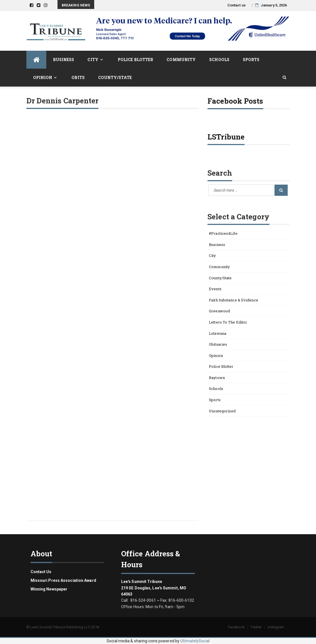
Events (215, 289)
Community (181, 60)
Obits (78, 77)
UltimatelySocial (195, 641)
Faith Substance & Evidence (234, 300)
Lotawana (218, 333)
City (93, 60)
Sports (251, 60)
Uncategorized (222, 411)
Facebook (236, 627)
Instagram (276, 627)
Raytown (217, 378)
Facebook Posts (235, 101)
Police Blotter (135, 60)
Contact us (237, 5)
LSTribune (226, 137)
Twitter (256, 627)
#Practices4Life (223, 233)
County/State (115, 77)
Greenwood (219, 311)
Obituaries (218, 344)
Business (64, 60)
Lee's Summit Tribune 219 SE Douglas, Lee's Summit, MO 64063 (154, 588)
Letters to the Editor (228, 322)
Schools (219, 60)
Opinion (43, 77)
